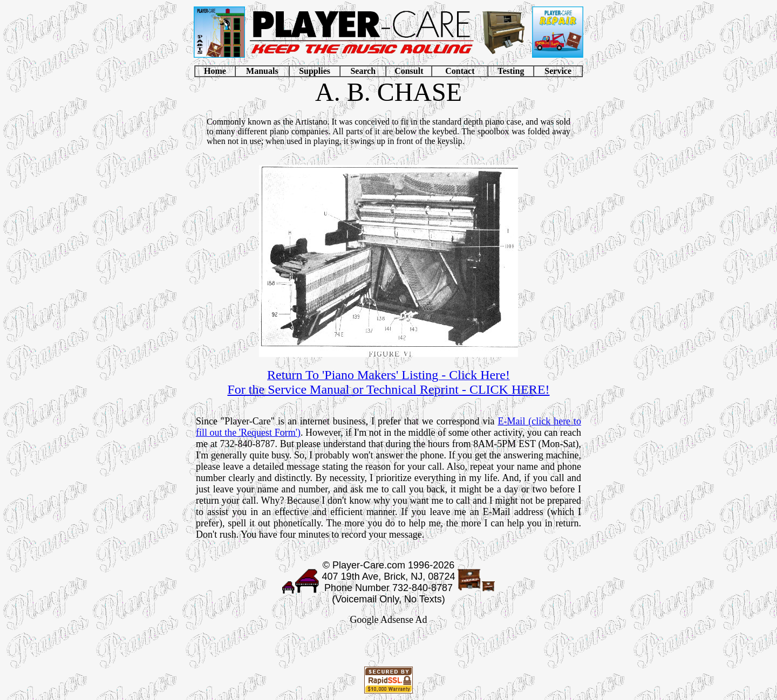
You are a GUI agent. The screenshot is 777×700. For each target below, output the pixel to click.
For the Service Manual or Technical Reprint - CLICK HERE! (388, 389)
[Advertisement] (388, 648)
